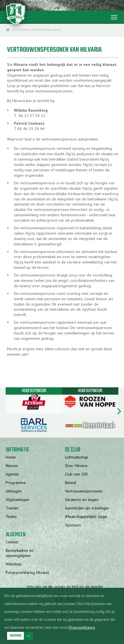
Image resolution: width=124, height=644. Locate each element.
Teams (11, 517)
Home (11, 457)
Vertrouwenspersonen (84, 491)
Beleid (71, 483)
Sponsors (73, 525)
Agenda (12, 474)
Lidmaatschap (76, 457)
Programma (16, 483)
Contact (12, 542)
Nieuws (12, 466)
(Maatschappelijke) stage (86, 517)
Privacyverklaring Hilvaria (27, 572)
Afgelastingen (17, 500)
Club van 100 (76, 474)
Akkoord (21, 636)
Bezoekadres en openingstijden (20, 553)
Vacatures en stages (82, 500)
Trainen (12, 508)
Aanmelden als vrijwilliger (87, 508)
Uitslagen (14, 491)
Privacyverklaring (82, 627)
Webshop (14, 564)
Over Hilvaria (76, 466)
